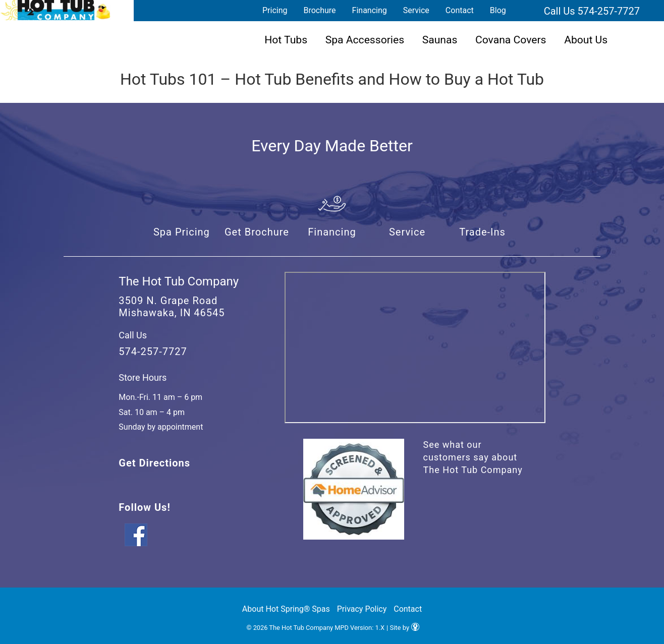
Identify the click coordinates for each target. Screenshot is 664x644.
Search (526, 11)
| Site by (403, 628)
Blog (498, 10)
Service (416, 10)
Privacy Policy (362, 609)
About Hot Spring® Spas (286, 609)
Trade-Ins (482, 232)
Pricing (275, 10)
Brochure (319, 10)
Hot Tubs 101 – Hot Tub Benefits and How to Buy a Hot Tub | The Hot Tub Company (56, 10)
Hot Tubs (286, 40)
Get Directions (154, 463)
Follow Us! (144, 507)
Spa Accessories (365, 40)
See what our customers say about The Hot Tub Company (473, 457)
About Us (586, 40)
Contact (460, 10)
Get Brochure (257, 232)
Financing (370, 10)
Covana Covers (511, 40)
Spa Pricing (182, 232)
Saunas (440, 40)
